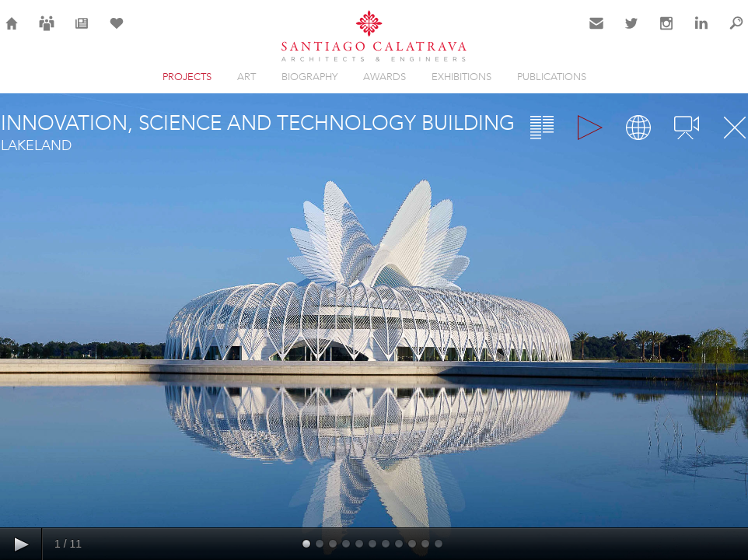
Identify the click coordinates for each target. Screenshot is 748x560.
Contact (597, 33)
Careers (47, 33)
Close (735, 128)
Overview (542, 128)
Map (638, 128)
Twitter (632, 33)
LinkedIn (701, 33)
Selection (117, 33)
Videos (687, 128)
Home (12, 33)
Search (736, 33)
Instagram (666, 33)
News (82, 33)
